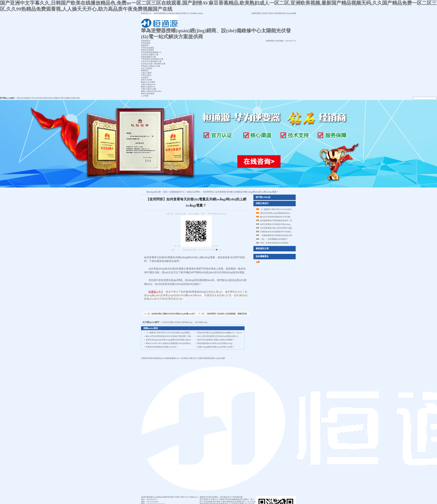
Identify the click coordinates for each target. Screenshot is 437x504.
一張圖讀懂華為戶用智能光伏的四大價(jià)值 (278, 235)
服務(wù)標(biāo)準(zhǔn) (151, 91)
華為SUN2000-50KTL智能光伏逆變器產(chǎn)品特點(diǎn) (170, 343)
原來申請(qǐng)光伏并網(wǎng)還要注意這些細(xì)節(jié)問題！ (171, 340)
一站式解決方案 (186, 358)
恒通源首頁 (146, 358)
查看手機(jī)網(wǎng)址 (217, 214)
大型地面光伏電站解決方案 (152, 59)
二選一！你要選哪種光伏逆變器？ (274, 239)
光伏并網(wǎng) (201, 322)
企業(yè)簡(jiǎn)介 (148, 84)
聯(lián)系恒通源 (276, 13)
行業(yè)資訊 (146, 75)
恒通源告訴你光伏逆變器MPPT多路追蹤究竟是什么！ (282, 232)
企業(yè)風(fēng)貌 (149, 89)
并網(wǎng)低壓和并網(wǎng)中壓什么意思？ (216, 347)
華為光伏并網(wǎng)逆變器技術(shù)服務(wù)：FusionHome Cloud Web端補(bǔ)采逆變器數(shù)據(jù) (238, 333)
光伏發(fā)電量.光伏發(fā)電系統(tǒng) (177, 322)
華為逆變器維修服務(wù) (151, 52)
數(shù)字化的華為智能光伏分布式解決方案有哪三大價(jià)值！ (172, 336)
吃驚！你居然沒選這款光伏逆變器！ (275, 243)
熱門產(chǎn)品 (263, 197)
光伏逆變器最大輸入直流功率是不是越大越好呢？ (281, 228)
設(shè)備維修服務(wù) (170, 358)
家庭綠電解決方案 (148, 57)
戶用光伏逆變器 (148, 48)
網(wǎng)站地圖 (289, 13)
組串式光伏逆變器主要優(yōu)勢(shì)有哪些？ (216, 340)
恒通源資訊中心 (177, 192)
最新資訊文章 (262, 249)
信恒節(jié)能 (180, 214)
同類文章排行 (262, 203)
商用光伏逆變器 (148, 50)
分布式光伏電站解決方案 (151, 61)
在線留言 (265, 13)
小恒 (203, 214)
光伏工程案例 (147, 68)
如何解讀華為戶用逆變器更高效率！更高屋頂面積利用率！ (284, 221)
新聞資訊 (145, 71)
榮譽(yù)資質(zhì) (148, 87)
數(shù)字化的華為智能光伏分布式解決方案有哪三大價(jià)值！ (286, 217)
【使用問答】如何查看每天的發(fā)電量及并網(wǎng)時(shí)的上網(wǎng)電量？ (240, 192)
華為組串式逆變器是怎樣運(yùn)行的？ (162, 347)
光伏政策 (145, 78)
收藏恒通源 (256, 13)
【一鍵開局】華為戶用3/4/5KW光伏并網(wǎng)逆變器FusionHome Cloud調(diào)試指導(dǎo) (183, 333)
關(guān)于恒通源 (148, 82)
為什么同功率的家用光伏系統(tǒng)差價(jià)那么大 (218, 336)
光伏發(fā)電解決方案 (150, 55)
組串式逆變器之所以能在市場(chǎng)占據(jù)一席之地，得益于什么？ (289, 224)
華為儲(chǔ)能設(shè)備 (150, 66)
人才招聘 (145, 96)
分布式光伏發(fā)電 (38, 98)
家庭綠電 (145, 45)
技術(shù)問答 (147, 80)
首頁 (165, 192)
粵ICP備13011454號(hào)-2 (188, 497)
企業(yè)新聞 (146, 73)
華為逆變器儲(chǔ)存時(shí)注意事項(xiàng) (215, 343)
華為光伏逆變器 (23, 98)
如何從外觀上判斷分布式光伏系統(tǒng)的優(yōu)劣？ (174, 314)
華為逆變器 (146, 43)
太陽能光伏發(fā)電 (72, 98)
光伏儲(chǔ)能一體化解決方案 (153, 64)
